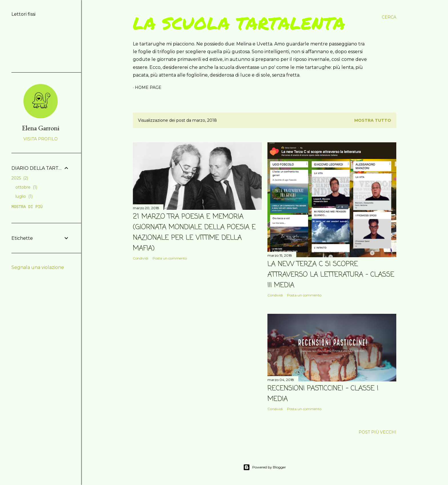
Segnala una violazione (38, 267)
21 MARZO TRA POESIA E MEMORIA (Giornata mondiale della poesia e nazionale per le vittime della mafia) (194, 233)
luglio (24, 196)
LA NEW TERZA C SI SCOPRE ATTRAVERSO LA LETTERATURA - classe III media (331, 275)
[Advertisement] (197, 315)
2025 (20, 178)
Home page (148, 87)
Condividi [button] (141, 258)
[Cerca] (389, 17)
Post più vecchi (377, 432)
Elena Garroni (41, 128)
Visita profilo (41, 139)
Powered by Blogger (265, 467)
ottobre (26, 187)
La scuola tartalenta (239, 23)
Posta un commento (170, 258)
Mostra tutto (373, 120)
